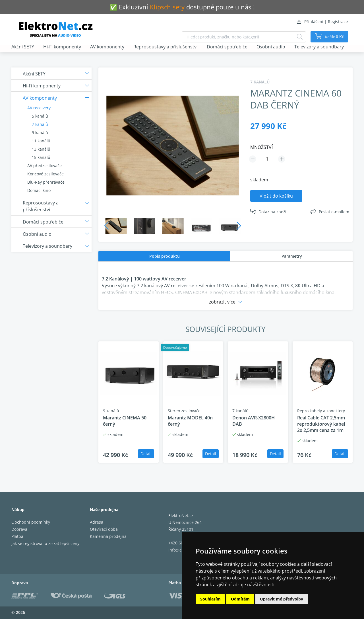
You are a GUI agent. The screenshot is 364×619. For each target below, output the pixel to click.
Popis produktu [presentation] (165, 256)
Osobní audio (271, 47)
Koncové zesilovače (45, 174)
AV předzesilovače (45, 166)
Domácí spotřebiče (227, 47)
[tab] (164, 256)
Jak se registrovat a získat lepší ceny (45, 543)
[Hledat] (297, 37)
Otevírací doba (104, 529)
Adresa (97, 522)
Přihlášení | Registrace (326, 21)
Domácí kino (39, 190)
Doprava (19, 529)
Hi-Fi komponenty (62, 47)
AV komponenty (107, 47)
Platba (17, 536)
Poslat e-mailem (334, 212)
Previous (106, 226)
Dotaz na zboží (272, 212)
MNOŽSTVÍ (261, 147)
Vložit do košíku (276, 196)
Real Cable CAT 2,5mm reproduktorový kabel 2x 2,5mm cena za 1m (321, 424)
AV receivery (39, 108)
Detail (146, 454)
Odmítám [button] (240, 599)
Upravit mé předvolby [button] (282, 599)
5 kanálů (40, 116)
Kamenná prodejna (108, 536)
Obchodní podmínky (31, 522)
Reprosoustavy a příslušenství (166, 47)
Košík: (333, 37)
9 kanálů (40, 133)
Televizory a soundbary (319, 47)
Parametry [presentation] (292, 256)
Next (239, 226)
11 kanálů (41, 141)
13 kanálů (41, 149)
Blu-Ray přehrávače (46, 182)
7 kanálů (40, 124)
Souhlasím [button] (210, 599)
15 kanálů (41, 157)
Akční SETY (23, 47)
